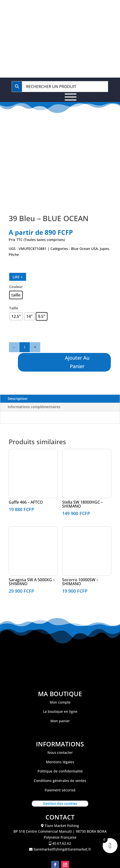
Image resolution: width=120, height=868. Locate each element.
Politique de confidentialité (60, 771)
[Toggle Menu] (71, 97)
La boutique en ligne (60, 711)
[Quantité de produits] (25, 347)
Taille (14, 308)
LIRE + (18, 277)
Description (18, 399)
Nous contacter (60, 752)
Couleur (16, 287)
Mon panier (60, 721)
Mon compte (60, 702)
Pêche (14, 255)
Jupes (104, 249)
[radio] (16, 295)
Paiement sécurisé (60, 790)
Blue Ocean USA (84, 249)
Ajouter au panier (77, 362)
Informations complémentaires (34, 407)
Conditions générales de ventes (60, 781)
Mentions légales (60, 762)
